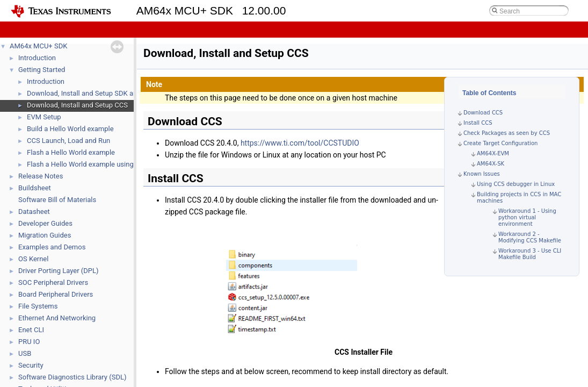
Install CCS (478, 123)
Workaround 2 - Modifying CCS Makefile (530, 237)
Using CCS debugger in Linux (516, 184)
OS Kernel (33, 259)
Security (31, 365)
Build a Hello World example (70, 129)
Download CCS (483, 113)
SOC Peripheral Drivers (53, 282)
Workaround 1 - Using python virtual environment (527, 217)
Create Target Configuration (500, 143)
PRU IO (29, 342)
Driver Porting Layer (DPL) (59, 271)
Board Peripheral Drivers (56, 294)
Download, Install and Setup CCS (77, 105)
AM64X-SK (491, 164)
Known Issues (482, 174)
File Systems (38, 306)
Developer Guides (45, 223)
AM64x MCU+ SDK (38, 46)
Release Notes (41, 176)
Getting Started (42, 70)
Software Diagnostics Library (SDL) (72, 377)
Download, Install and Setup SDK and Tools (93, 93)
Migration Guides (45, 235)
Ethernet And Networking (57, 318)
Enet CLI (31, 330)
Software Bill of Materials (57, 200)
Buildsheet (35, 188)
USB (25, 353)
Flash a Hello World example (71, 152)
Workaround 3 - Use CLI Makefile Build (530, 254)
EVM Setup (44, 117)
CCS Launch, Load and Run (68, 141)
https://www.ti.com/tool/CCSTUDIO (300, 143)
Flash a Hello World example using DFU (88, 164)
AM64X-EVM (493, 153)
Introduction (37, 58)
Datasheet (34, 212)
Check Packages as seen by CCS (507, 133)
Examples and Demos (52, 247)
